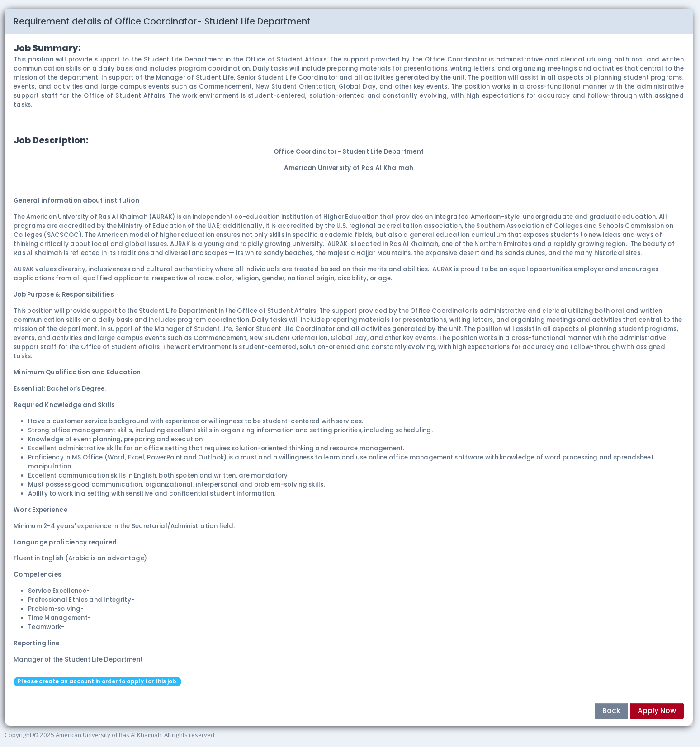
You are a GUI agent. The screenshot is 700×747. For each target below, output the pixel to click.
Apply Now (657, 711)
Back (611, 711)
